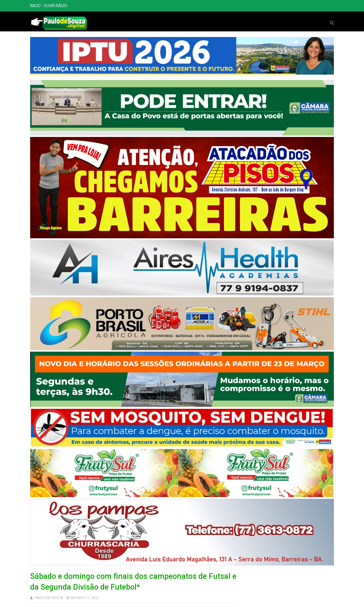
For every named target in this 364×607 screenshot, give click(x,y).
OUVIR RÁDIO (55, 6)
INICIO (35, 6)
